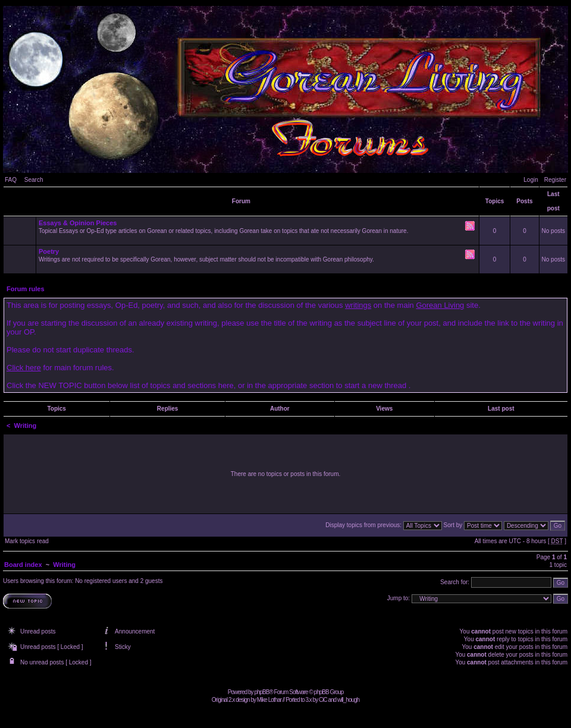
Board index (23, 565)
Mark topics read (27, 541)
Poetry (49, 251)
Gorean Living (440, 305)
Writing (26, 426)
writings (358, 305)
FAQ (11, 180)
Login (531, 180)
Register (555, 180)
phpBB (261, 692)
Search (34, 180)
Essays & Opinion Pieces (78, 223)
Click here (24, 368)
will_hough (348, 700)
